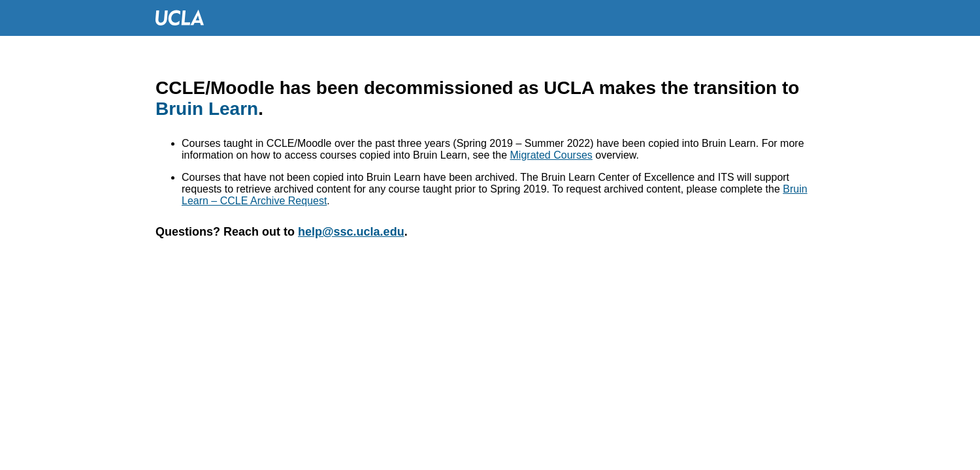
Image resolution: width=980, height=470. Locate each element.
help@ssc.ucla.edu (351, 232)
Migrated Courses (551, 155)
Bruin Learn (207, 109)
